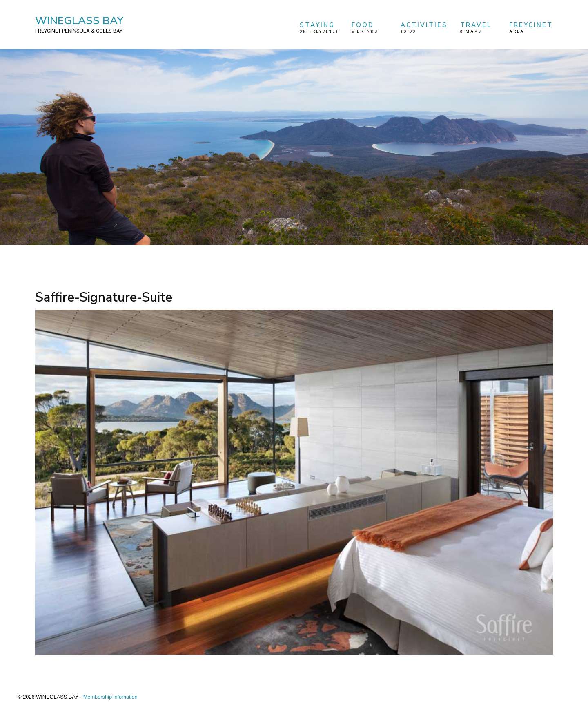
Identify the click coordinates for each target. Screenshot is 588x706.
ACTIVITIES (424, 28)
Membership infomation (110, 697)
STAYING (319, 28)
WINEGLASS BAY (79, 24)
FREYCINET (531, 28)
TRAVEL (478, 28)
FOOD (370, 28)
